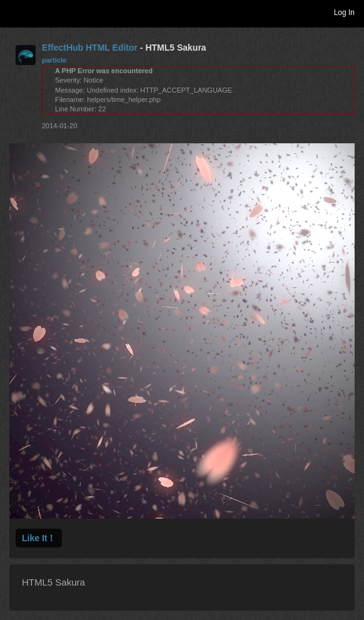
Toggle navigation (15, 12)
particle (54, 60)
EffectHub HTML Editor (90, 48)
